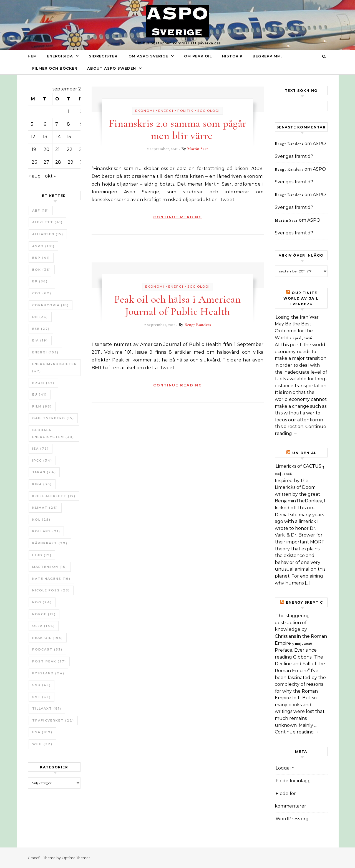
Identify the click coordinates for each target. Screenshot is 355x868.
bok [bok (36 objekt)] (42, 270)
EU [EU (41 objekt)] (40, 394)
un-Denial (304, 453)
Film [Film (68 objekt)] (42, 406)
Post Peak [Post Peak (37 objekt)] (49, 661)
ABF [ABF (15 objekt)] (41, 211)
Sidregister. (104, 56)
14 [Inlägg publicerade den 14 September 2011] (59, 137)
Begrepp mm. (267, 56)
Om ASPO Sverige (148, 56)
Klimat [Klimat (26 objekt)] (45, 508)
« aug (35, 176)
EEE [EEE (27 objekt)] (41, 329)
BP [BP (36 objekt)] (40, 281)
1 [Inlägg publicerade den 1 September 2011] (69, 111)
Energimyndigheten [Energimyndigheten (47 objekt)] (55, 367)
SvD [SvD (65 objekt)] (41, 685)
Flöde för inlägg (293, 781)
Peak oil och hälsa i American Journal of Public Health (177, 305)
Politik (185, 111)
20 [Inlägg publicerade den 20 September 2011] (46, 149)
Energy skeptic (304, 602)
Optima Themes (76, 858)
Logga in (285, 768)
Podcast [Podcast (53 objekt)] (47, 649)
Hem (32, 56)
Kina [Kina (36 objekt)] (42, 484)
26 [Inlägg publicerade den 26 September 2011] (34, 162)
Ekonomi (145, 111)
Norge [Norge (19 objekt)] (44, 614)
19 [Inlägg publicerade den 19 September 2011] (34, 149)
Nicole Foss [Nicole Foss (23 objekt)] (51, 590)
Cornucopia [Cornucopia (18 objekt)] (51, 305)
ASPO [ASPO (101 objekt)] (43, 246)
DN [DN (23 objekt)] (40, 317)
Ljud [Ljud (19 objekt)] (42, 555)
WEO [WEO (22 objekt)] (42, 744)
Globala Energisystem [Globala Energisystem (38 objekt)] (53, 433)
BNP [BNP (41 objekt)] (41, 258)
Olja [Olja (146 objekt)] (44, 626)
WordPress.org (292, 819)
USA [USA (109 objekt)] (42, 732)
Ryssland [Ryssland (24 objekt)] (48, 673)
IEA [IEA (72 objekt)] (41, 449)
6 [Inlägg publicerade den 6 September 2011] (45, 124)
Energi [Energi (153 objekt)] (45, 352)
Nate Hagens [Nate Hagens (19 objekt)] (51, 579)
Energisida (60, 56)
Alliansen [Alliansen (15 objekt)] (48, 234)
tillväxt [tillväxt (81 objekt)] (47, 708)
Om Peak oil (198, 56)
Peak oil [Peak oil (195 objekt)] (48, 638)
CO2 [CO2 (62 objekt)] (42, 293)
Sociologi (209, 111)
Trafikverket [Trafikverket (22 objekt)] (53, 720)
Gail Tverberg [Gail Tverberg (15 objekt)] (53, 418)
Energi (166, 111)
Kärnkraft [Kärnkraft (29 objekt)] (50, 543)
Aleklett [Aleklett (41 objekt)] (47, 222)
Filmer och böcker (55, 68)
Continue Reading (178, 217)
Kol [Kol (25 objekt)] (41, 520)
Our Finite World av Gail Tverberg (301, 298)
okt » (50, 176)
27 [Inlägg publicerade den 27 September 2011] (46, 162)
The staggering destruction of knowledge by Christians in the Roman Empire (301, 629)
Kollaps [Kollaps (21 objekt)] (46, 531)
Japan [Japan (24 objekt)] (44, 472)
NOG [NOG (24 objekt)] (42, 602)
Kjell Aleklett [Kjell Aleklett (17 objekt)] (54, 496)
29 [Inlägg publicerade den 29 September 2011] (71, 162)
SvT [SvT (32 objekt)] (41, 697)
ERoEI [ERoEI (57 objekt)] (43, 383)
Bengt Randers (198, 325)
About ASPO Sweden (112, 68)
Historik (232, 56)
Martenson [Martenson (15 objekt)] (50, 567)
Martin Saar (198, 149)
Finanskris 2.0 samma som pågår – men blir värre (178, 130)
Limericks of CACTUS (299, 466)
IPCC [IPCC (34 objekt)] (42, 460)
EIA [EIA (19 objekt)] (40, 340)
